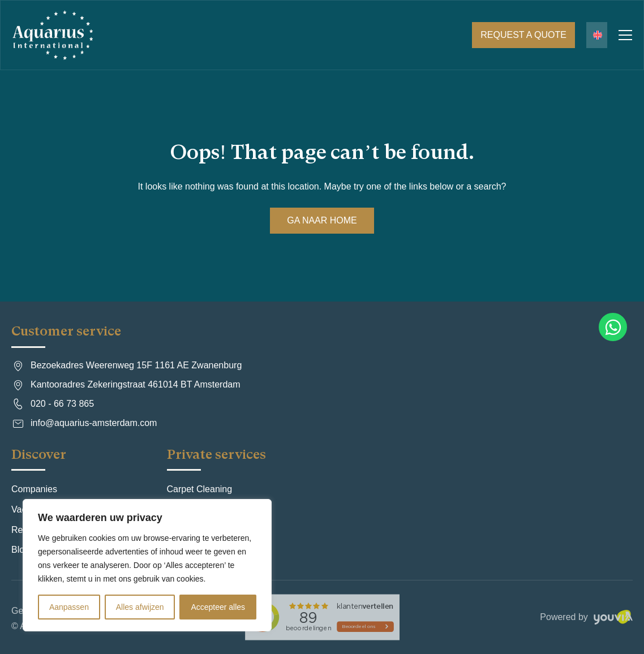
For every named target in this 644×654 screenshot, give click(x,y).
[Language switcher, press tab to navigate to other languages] (597, 35)
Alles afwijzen (140, 607)
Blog (20, 550)
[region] (147, 565)
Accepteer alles (218, 607)
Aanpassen (69, 607)
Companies (34, 489)
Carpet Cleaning (200, 489)
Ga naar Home (322, 220)
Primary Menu (625, 35)
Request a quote (523, 35)
